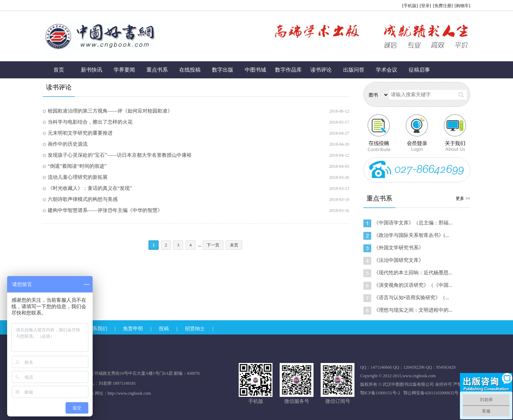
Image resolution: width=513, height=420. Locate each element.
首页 (59, 70)
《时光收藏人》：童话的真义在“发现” (90, 188)
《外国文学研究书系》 (399, 248)
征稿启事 (419, 70)
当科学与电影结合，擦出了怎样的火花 (90, 122)
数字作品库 (288, 70)
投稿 (164, 329)
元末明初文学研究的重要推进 (80, 133)
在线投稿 (190, 70)
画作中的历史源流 (68, 144)
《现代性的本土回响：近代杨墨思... (413, 273)
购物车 (462, 6)
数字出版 (223, 70)
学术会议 (387, 70)
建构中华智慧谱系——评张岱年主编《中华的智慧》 (105, 210)
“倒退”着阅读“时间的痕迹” (77, 166)
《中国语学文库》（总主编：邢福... (413, 223)
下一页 (213, 245)
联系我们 (97, 329)
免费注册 (443, 6)
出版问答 (354, 70)
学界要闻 (124, 70)
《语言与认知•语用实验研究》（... (411, 298)
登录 (425, 6)
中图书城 (255, 70)
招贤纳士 (195, 329)
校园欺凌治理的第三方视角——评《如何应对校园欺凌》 (110, 111)
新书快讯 (92, 70)
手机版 (410, 6)
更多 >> (463, 198)
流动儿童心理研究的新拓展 (78, 177)
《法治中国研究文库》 (399, 260)
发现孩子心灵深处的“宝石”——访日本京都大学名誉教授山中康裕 (120, 155)
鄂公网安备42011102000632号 (431, 393)
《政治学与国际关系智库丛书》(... (411, 235)
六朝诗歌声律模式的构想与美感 (83, 199)
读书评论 (321, 70)
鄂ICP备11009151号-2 (380, 393)
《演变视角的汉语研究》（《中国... (413, 285)
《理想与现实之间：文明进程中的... (413, 310)
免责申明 (133, 329)
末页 (234, 245)
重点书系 (157, 70)
